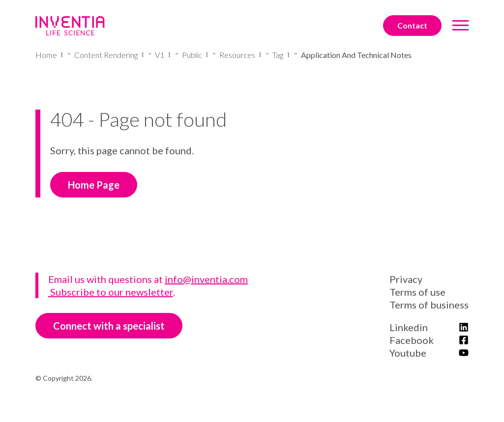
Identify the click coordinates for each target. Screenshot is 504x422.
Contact (412, 25)
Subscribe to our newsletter (111, 292)
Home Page (94, 185)
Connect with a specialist (109, 326)
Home (46, 55)
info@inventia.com (206, 279)
